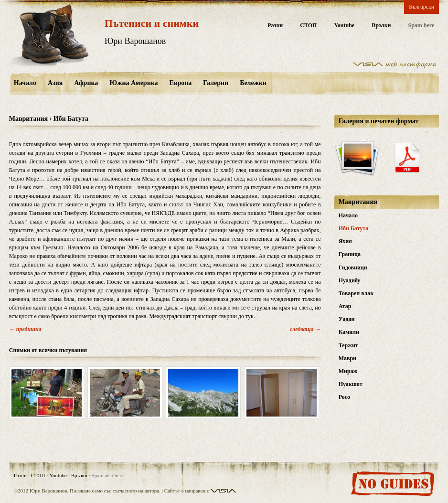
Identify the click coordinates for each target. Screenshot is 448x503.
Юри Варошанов (135, 41)
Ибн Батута (354, 228)
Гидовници (353, 268)
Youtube (344, 26)
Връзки (381, 26)
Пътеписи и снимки (152, 23)
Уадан (347, 319)
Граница (350, 254)
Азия (55, 83)
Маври (347, 358)
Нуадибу (350, 280)
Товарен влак (356, 293)
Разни (275, 26)
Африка (86, 83)
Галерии (216, 83)
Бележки (253, 83)
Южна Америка (133, 83)
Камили (349, 332)
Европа (181, 83)
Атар (345, 306)
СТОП (308, 26)
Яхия (345, 241)
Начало (25, 83)
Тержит (348, 345)
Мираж (348, 371)
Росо (344, 397)
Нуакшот (351, 384)
